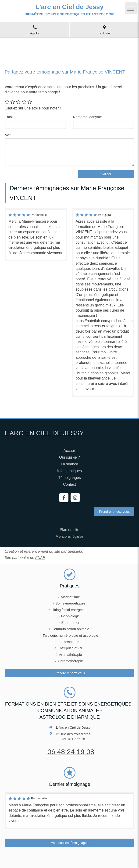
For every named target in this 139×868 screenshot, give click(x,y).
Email (9, 117)
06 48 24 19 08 (71, 752)
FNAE (40, 558)
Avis (8, 135)
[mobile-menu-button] (131, 8)
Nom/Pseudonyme (87, 117)
